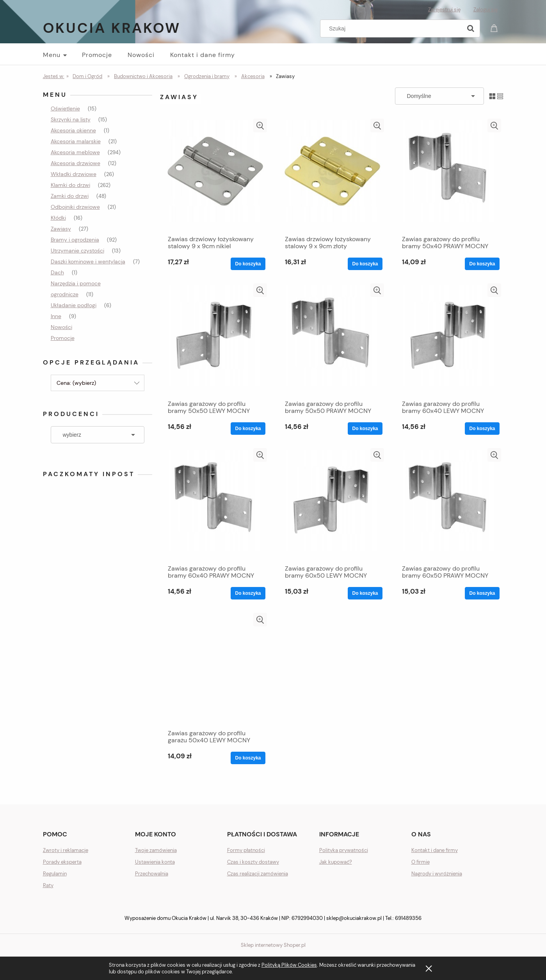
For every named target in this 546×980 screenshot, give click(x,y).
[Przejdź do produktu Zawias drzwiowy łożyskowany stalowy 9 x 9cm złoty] (332, 175)
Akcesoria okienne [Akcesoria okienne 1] (73, 130)
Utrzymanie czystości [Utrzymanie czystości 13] (77, 251)
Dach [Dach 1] (57, 272)
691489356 (408, 918)
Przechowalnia (152, 874)
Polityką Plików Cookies (289, 965)
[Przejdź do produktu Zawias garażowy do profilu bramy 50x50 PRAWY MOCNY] (332, 340)
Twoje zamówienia (156, 850)
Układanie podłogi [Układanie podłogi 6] (74, 305)
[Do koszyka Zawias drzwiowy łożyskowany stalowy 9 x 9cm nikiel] (248, 264)
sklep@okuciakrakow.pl (354, 918)
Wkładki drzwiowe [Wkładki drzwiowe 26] (74, 174)
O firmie (421, 862)
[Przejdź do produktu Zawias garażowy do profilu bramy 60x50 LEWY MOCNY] (332, 504)
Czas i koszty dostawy (253, 862)
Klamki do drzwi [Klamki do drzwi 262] (70, 185)
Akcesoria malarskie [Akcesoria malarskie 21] (76, 141)
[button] (260, 125)
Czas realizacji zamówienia (258, 874)
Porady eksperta (62, 862)
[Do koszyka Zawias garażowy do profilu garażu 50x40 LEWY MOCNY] (248, 758)
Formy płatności (246, 850)
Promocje (63, 338)
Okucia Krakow (112, 28)
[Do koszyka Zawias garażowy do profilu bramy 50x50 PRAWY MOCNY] (365, 429)
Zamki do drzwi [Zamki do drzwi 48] (70, 196)
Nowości (61, 327)
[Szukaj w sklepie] (392, 28)
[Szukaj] (471, 28)
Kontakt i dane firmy (435, 850)
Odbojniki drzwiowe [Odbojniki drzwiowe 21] (75, 207)
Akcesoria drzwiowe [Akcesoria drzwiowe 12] (76, 163)
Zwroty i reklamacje (66, 850)
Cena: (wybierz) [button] (76, 383)
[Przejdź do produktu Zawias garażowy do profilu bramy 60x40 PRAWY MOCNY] (215, 504)
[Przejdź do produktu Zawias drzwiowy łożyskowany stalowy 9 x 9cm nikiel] (215, 175)
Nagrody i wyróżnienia (437, 874)
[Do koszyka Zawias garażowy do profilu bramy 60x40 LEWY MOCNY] (482, 429)
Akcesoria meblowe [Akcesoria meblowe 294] (75, 152)
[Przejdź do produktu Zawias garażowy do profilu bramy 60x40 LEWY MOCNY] (449, 340)
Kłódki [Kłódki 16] (58, 218)
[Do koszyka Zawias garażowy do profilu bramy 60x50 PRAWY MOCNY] (482, 593)
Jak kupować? (336, 862)
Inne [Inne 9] (56, 316)
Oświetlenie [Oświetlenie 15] (65, 108)
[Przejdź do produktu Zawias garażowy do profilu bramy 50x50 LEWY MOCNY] (215, 340)
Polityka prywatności (344, 850)
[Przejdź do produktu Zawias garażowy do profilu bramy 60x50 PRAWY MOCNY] (449, 504)
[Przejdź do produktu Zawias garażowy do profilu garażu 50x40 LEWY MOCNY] (215, 669)
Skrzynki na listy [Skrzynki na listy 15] (71, 119)
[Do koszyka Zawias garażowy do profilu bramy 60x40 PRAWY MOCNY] (248, 593)
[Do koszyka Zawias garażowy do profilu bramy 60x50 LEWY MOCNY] (365, 593)
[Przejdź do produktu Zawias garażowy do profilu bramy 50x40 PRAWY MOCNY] (449, 175)
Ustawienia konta (155, 862)
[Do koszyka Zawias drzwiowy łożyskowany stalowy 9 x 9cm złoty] (365, 264)
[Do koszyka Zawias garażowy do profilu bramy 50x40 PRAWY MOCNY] (482, 264)
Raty (48, 885)
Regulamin (55, 874)
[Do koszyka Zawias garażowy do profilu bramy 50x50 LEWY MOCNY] (248, 429)
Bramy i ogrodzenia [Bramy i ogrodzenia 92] (75, 240)
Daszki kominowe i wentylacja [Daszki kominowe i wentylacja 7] (88, 261)
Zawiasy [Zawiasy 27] (61, 229)
